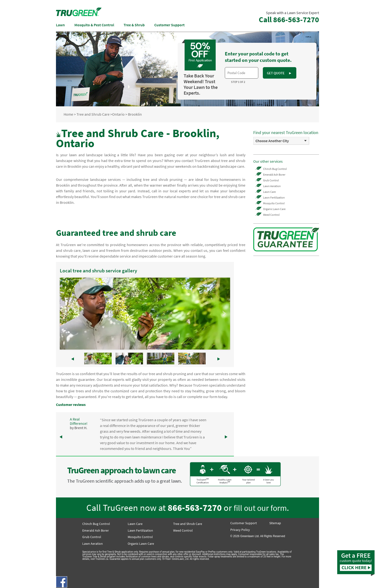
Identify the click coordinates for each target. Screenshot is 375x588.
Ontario (118, 114)
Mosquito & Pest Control (94, 25)
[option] (281, 141)
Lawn (60, 25)
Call (289, 20)
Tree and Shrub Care (93, 114)
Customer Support (169, 25)
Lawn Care (269, 192)
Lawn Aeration (272, 186)
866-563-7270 (195, 508)
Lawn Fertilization (274, 197)
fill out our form (260, 508)
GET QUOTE (279, 73)
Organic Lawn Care (274, 209)
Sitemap (275, 523)
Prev (66, 313)
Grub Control (271, 180)
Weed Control (271, 215)
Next (224, 313)
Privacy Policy (240, 530)
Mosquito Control (274, 203)
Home (68, 114)
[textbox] (242, 73)
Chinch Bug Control (275, 169)
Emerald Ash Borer (274, 175)
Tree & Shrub (134, 25)
